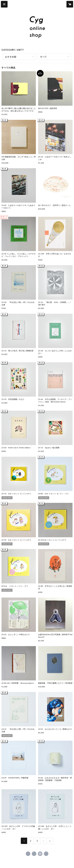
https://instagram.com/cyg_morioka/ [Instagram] (40, 854)
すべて (43, 57)
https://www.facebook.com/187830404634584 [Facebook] (28, 854)
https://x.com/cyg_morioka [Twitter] (34, 854)
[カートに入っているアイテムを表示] (70, 4)
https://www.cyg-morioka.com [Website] (46, 854)
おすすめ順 (11, 57)
